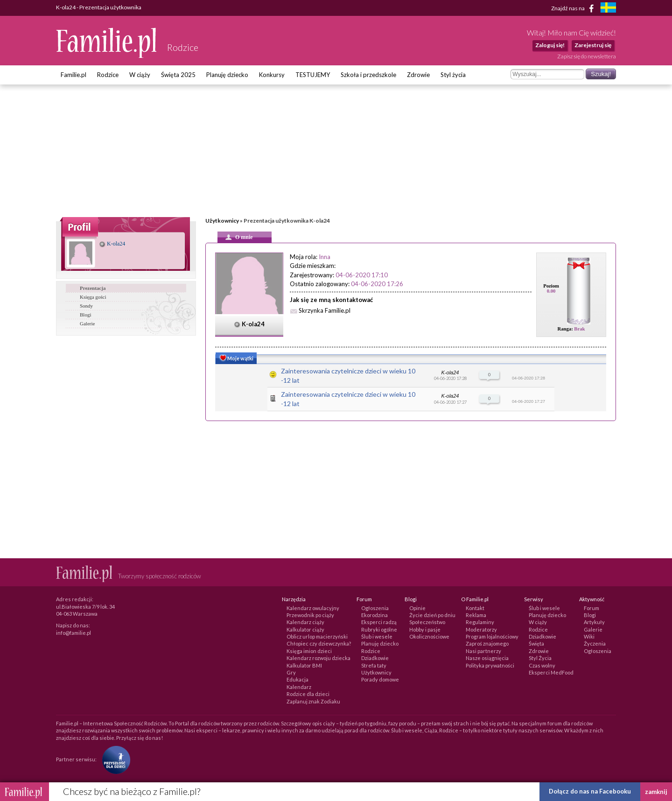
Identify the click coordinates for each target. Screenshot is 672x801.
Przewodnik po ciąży (310, 615)
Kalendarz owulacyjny (313, 608)
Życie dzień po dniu (432, 615)
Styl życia (453, 75)
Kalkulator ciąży (305, 629)
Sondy (86, 306)
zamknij (656, 792)
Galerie (87, 323)
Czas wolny (542, 665)
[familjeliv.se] (608, 9)
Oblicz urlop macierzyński (317, 636)
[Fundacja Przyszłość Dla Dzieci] (114, 759)
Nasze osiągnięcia (487, 658)
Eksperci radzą (379, 622)
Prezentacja (93, 288)
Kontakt (475, 608)
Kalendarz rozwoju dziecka (318, 658)
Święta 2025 (178, 75)
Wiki (589, 636)
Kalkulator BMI (304, 665)
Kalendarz (299, 687)
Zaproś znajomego (487, 643)
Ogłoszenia (375, 608)
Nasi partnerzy (483, 651)
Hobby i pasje (425, 629)
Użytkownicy (222, 221)
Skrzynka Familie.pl (325, 310)
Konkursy (272, 75)
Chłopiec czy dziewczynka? (319, 643)
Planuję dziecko (227, 75)
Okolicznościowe (429, 636)
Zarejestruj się (593, 45)
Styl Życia (540, 658)
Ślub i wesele (377, 636)
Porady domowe (380, 679)
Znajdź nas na (574, 8)
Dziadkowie (375, 658)
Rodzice (108, 75)
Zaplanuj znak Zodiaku (313, 701)
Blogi (85, 315)
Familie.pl (73, 75)
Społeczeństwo (427, 622)
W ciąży (140, 75)
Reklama (476, 615)
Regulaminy (480, 622)
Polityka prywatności (490, 665)
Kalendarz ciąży (305, 622)
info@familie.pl (73, 633)
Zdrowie (418, 75)
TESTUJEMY (313, 75)
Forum (591, 608)
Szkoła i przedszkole (368, 75)
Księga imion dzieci (309, 651)
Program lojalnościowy (492, 636)
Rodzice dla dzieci (308, 694)
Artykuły (594, 622)
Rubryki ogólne (379, 629)
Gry (291, 672)
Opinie (417, 608)
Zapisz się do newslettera (587, 56)
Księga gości (93, 297)
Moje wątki (236, 359)
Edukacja (297, 679)
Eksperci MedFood (551, 672)
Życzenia (595, 643)
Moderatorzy (481, 629)
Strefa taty (374, 665)
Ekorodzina (374, 615)
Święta (536, 643)
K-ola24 (112, 244)
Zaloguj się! (550, 45)
